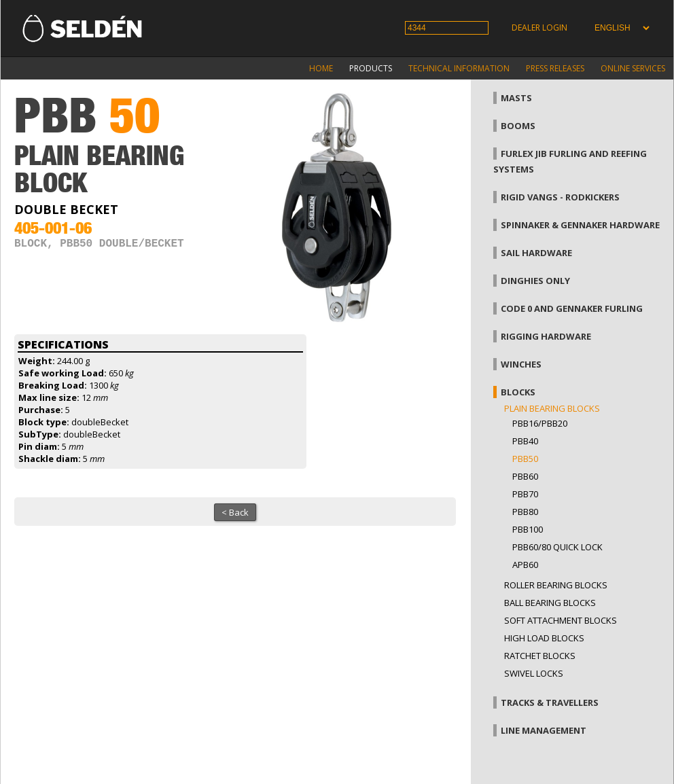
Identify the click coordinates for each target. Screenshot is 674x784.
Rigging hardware (546, 336)
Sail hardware (536, 253)
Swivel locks (534, 673)
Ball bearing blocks (550, 603)
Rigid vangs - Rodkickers (560, 197)
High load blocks (544, 638)
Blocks (518, 392)
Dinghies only (535, 281)
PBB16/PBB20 (540, 423)
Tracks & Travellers (550, 702)
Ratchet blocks (540, 656)
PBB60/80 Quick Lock (557, 547)
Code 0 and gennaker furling (572, 308)
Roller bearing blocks (556, 585)
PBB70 (525, 494)
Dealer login (539, 28)
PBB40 (525, 441)
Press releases (555, 68)
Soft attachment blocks (561, 620)
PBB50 (525, 459)
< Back (235, 512)
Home (321, 68)
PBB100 (528, 529)
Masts (516, 98)
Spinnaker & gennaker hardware (580, 225)
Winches (521, 364)
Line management (544, 730)
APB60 (525, 565)
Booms (518, 126)
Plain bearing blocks (552, 408)
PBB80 (525, 512)
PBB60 (525, 476)
